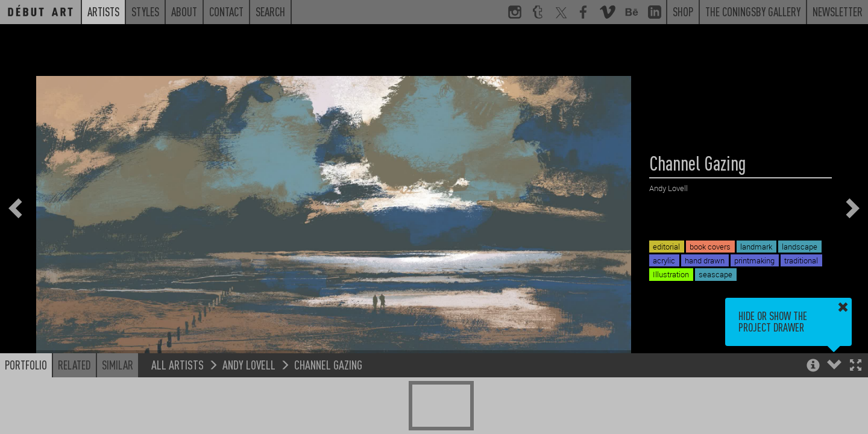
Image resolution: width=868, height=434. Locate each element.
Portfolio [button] (26, 365)
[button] (856, 366)
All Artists (178, 364)
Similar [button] (118, 365)
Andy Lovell (249, 364)
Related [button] (74, 365)
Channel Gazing (328, 364)
